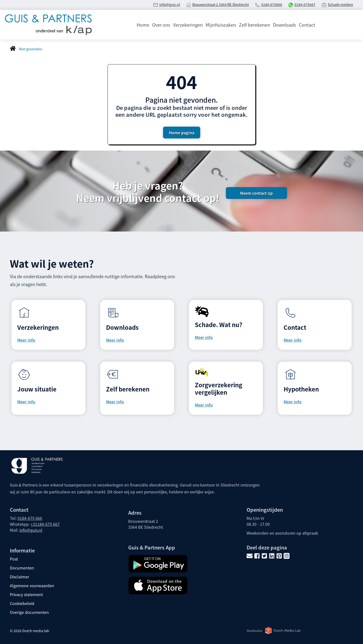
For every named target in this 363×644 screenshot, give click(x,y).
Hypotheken (301, 389)
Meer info (26, 340)
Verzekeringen (188, 25)
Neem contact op (256, 193)
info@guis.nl (170, 4)
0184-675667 (305, 4)
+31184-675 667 (45, 524)
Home (143, 25)
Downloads (284, 25)
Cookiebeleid (22, 603)
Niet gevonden (31, 49)
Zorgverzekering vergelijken (218, 388)
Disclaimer (19, 577)
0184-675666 (272, 4)
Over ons (161, 25)
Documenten (22, 568)
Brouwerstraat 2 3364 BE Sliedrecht (221, 4)
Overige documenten (29, 612)
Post (14, 559)
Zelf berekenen (254, 25)
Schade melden (340, 4)
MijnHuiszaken (221, 25)
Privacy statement (26, 594)
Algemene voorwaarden (32, 585)
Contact (307, 25)
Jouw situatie (37, 389)
